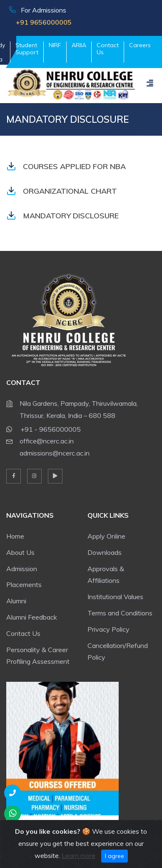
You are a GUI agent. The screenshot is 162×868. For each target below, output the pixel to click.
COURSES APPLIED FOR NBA (66, 166)
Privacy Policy (108, 629)
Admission (22, 569)
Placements (24, 585)
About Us (20, 552)
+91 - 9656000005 (44, 428)
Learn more (79, 855)
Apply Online (106, 536)
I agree (115, 856)
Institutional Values (115, 597)
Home (15, 536)
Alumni (16, 601)
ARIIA (79, 45)
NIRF (55, 45)
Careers (140, 45)
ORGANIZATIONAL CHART (62, 191)
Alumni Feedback (32, 617)
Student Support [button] (27, 49)
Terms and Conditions (120, 613)
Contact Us (108, 49)
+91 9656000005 (40, 22)
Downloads (105, 552)
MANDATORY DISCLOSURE (62, 215)
